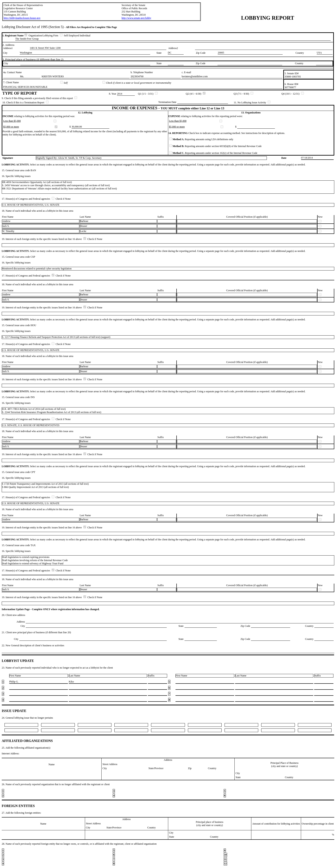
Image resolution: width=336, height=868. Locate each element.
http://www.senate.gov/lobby (136, 18)
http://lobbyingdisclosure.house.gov (22, 18)
